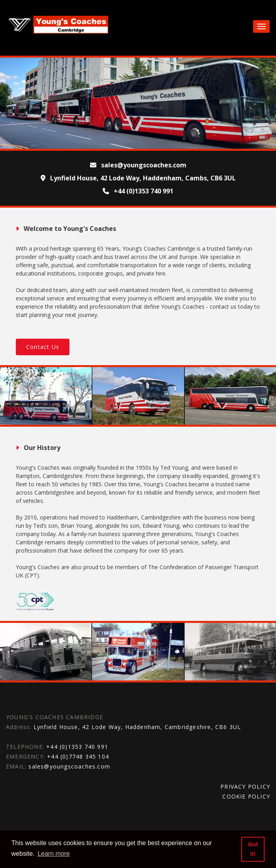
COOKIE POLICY (246, 796)
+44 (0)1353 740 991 (77, 747)
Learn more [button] (54, 854)
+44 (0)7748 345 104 (78, 756)
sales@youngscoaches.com (69, 766)
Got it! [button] (253, 849)
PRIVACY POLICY (245, 786)
